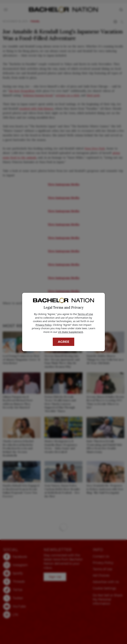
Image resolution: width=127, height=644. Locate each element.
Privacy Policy (43, 325)
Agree (64, 342)
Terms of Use (85, 314)
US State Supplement (71, 332)
